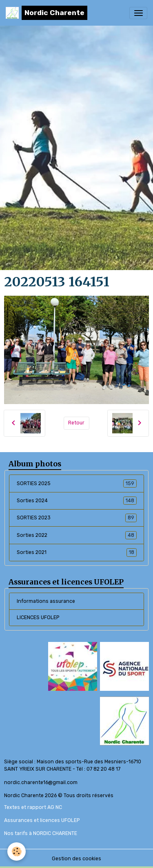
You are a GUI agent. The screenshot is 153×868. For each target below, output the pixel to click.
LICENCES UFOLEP (38, 617)
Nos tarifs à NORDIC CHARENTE (41, 833)
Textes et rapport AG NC (33, 807)
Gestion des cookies (76, 859)
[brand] (47, 13)
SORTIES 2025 (77, 483)
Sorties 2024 (77, 501)
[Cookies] (17, 852)
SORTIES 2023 (77, 518)
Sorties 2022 (77, 535)
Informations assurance (46, 601)
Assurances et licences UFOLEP (42, 820)
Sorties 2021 (77, 552)
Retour (76, 423)
